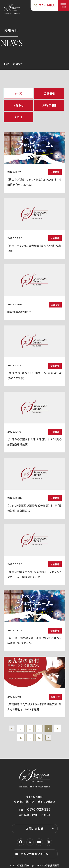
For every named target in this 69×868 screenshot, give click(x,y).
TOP (6, 64)
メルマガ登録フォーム (35, 854)
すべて (18, 93)
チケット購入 (47, 5)
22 (39, 738)
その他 (18, 117)
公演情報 (49, 93)
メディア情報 (49, 105)
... (30, 738)
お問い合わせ (35, 828)
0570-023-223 (39, 809)
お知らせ (18, 105)
